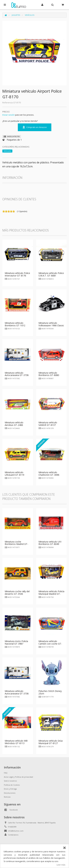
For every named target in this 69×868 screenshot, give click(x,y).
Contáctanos (13, 835)
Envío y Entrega (10, 789)
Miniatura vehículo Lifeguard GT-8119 (14, 474)
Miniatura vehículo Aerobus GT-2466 (14, 424)
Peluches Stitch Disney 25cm (50, 692)
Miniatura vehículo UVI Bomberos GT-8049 (50, 543)
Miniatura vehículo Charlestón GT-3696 (49, 474)
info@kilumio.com (16, 831)
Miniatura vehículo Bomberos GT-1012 (15, 324)
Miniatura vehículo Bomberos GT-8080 (49, 374)
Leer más (61, 865)
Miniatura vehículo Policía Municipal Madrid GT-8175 (51, 594)
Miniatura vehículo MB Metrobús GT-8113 (16, 742)
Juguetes (16, 15)
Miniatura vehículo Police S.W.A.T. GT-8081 (51, 274)
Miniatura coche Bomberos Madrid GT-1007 (16, 544)
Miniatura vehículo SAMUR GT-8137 (48, 424)
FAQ (6, 773)
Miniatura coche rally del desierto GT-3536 (17, 593)
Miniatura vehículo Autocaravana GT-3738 (17, 374)
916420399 (12, 827)
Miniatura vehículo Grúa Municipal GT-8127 (51, 742)
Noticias (7, 797)
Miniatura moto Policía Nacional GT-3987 (16, 642)
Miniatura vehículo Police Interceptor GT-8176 (17, 274)
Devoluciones (10, 793)
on (4, 211)
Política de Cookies (12, 785)
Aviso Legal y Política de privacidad (18, 777)
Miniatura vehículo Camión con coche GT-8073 (50, 644)
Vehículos (30, 15)
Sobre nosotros (10, 781)
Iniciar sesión (9, 115)
